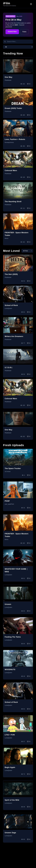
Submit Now (12, 32)
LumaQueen (8, 308)
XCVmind (8, 472)
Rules (24, 32)
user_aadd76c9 (9, 504)
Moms (7, 238)
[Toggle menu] (31, 4)
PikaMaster (8, 80)
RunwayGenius (9, 142)
